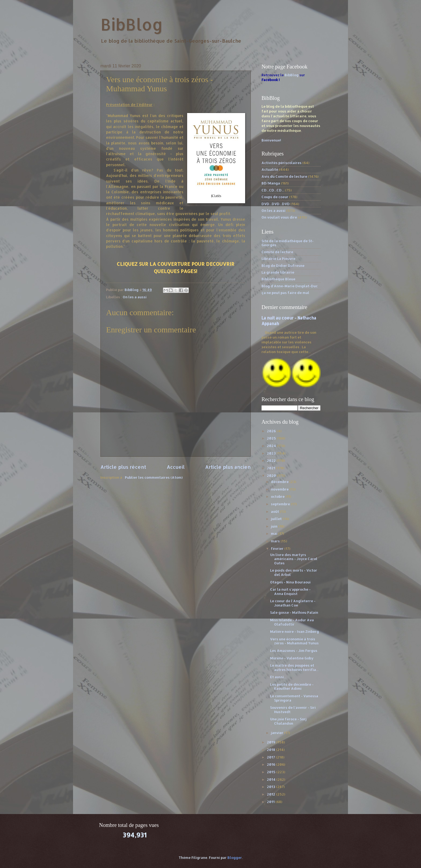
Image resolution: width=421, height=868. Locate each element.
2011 (271, 802)
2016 (271, 764)
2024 (272, 446)
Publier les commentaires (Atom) (154, 477)
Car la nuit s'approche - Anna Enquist (290, 591)
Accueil (176, 467)
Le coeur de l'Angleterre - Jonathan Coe (293, 603)
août (275, 511)
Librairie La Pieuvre (278, 259)
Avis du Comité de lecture (284, 176)
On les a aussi (135, 297)
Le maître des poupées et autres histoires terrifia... (294, 667)
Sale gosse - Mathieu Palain (294, 612)
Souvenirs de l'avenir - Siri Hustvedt (293, 709)
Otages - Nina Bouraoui (290, 582)
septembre (281, 504)
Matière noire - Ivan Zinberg (295, 631)
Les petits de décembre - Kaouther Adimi (292, 686)
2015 (272, 772)
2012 (271, 794)
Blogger (235, 858)
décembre (280, 482)
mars (276, 541)
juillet (277, 519)
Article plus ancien (228, 467)
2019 (272, 742)
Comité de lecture (277, 252)
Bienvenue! (271, 140)
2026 (272, 431)
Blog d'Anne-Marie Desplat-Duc (290, 286)
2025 (272, 438)
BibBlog (132, 24)
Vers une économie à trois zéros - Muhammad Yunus (294, 641)
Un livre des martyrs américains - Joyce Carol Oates (294, 559)
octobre (278, 496)
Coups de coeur (275, 197)
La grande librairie (278, 272)
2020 (272, 475)
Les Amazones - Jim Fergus (294, 651)
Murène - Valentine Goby (292, 658)
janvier (277, 733)
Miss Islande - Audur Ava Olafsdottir (292, 622)
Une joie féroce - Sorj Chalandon (288, 721)
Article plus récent (123, 467)
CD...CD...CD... (273, 190)
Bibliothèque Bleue (278, 279)
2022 (272, 460)
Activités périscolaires (282, 163)
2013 (271, 787)
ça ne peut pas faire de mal (285, 293)
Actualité (270, 169)
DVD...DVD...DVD (276, 204)
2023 (272, 453)
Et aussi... (278, 677)
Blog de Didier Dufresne (283, 266)
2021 (271, 468)
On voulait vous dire (279, 217)
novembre (280, 489)
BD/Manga (271, 183)
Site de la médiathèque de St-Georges (288, 243)
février (278, 549)
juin (275, 526)
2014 (272, 779)
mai (275, 533)
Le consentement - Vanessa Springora (294, 698)
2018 (271, 750)
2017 (271, 757)
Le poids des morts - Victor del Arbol (294, 572)
